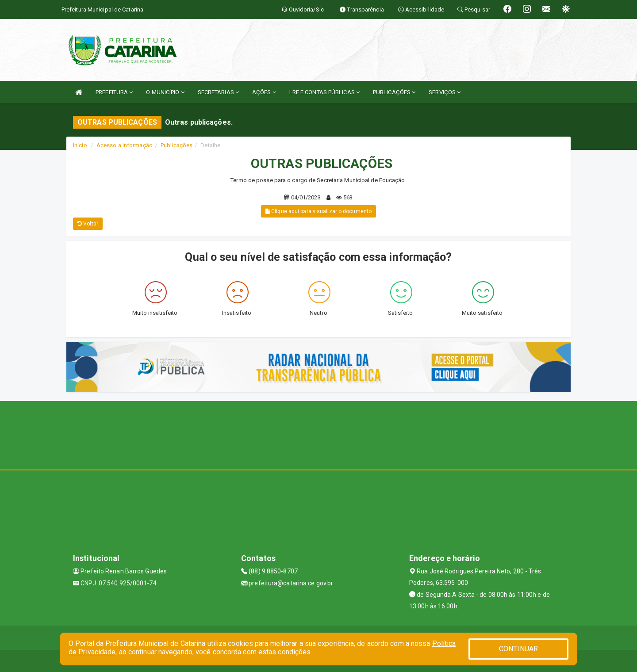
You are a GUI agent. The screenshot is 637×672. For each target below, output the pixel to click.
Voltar (88, 224)
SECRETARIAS (218, 92)
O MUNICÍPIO (165, 92)
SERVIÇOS (445, 92)
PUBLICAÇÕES (394, 92)
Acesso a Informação (125, 145)
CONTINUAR (518, 649)
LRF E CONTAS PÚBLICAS (324, 92)
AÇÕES (264, 92)
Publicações (177, 145)
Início (80, 145)
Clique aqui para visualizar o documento (318, 211)
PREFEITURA (114, 92)
